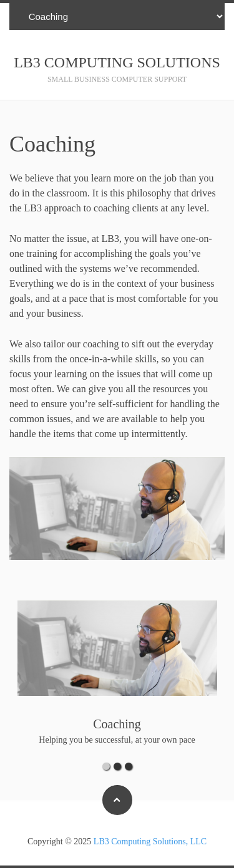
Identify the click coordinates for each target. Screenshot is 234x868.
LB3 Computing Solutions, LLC (150, 841)
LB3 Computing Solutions (117, 62)
